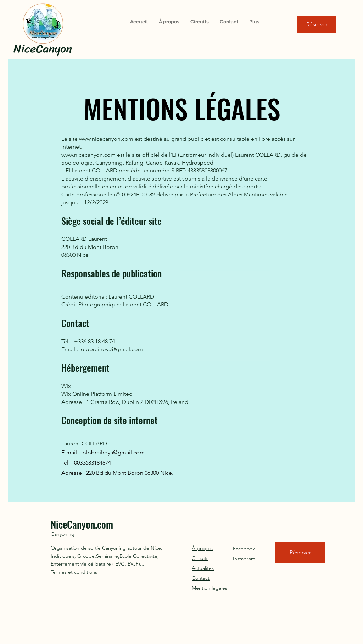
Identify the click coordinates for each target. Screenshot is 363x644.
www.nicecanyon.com (106, 139)
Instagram (244, 559)
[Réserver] (317, 24)
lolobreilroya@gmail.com (113, 452)
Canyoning (63, 534)
